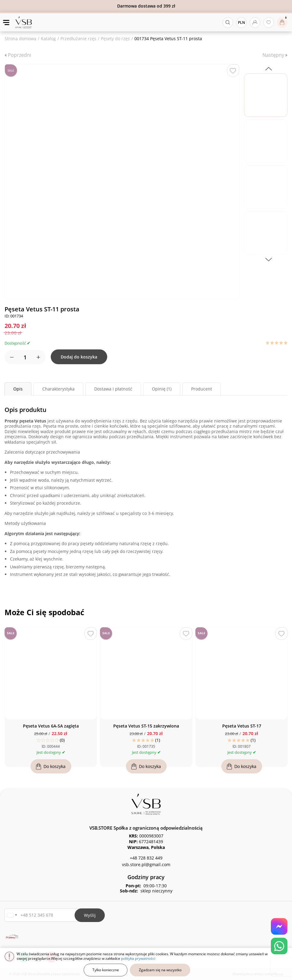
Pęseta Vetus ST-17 (242, 726)
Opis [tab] (18, 389)
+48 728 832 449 (146, 858)
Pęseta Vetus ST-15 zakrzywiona (146, 726)
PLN (241, 22)
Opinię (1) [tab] (162, 389)
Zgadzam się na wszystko (160, 970)
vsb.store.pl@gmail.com (146, 864)
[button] (12, 915)
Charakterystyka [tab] (58, 389)
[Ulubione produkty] (269, 22)
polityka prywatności (138, 958)
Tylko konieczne (106, 970)
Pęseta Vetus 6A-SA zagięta (51, 726)
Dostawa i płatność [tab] (113, 389)
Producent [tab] (202, 389)
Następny (273, 55)
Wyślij (90, 915)
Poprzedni (19, 55)
